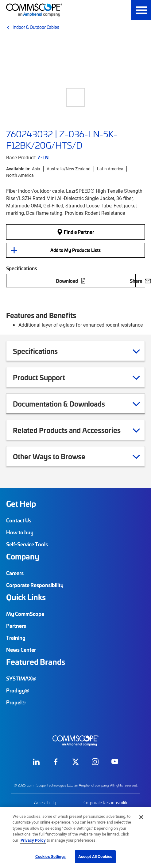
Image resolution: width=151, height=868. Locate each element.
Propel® (16, 702)
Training (16, 638)
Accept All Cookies (95, 856)
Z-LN (43, 157)
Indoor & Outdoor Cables (36, 27)
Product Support (47, 377)
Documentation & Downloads (67, 404)
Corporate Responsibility (35, 585)
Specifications (43, 351)
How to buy (20, 532)
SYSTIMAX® (21, 678)
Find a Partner (75, 232)
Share (140, 281)
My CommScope (25, 614)
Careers (15, 573)
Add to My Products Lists (75, 250)
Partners (16, 626)
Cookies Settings (50, 856)
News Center (21, 650)
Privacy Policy (33, 840)
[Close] (141, 817)
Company (23, 556)
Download (71, 281)
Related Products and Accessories (74, 430)
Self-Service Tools (27, 544)
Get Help (21, 504)
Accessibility (45, 803)
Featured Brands (36, 662)
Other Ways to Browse (57, 456)
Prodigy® (18, 690)
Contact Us (19, 520)
